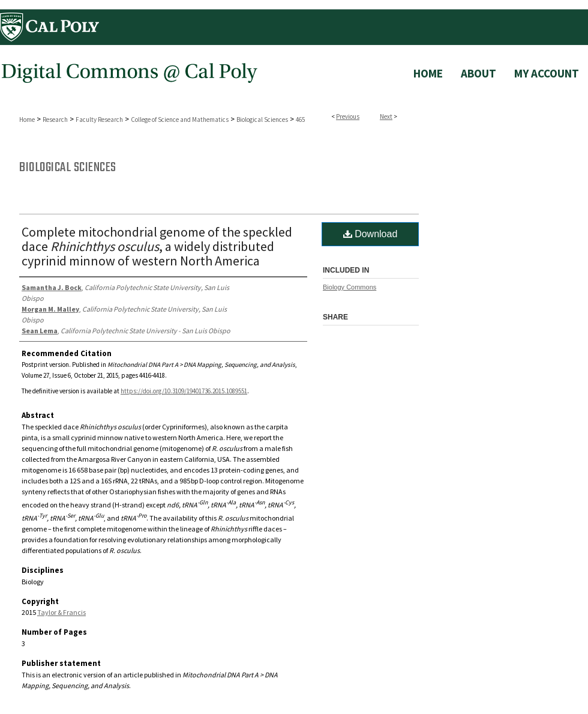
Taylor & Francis (61, 612)
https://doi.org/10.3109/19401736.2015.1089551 (184, 391)
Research (55, 120)
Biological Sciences (262, 120)
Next (386, 116)
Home (27, 120)
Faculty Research (99, 120)
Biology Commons (349, 287)
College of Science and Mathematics (180, 120)
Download (370, 234)
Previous (348, 116)
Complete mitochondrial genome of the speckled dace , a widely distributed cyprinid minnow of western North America (157, 246)
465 (300, 120)
